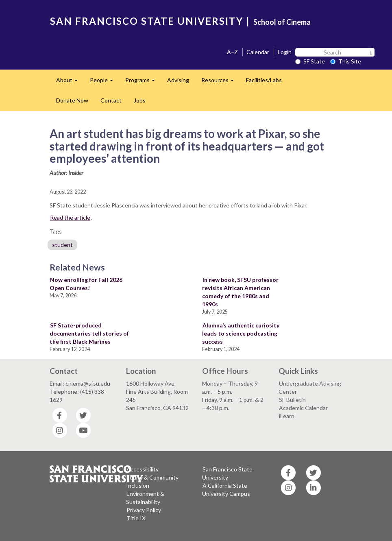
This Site (346, 61)
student (62, 245)
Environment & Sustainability (145, 498)
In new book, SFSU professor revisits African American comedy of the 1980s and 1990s (240, 292)
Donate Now (72, 100)
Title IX (136, 518)
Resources (221, 82)
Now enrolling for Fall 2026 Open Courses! (86, 284)
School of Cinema (282, 22)
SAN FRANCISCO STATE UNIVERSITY (147, 21)
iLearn (287, 416)
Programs (143, 82)
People (105, 82)
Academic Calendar (303, 408)
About (70, 82)
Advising (178, 80)
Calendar (258, 52)
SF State (310, 61)
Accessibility (143, 469)
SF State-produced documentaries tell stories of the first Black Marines (89, 333)
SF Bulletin (292, 400)
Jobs (140, 100)
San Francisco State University (227, 473)
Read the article (70, 217)
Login (285, 52)
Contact (111, 100)
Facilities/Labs (264, 80)
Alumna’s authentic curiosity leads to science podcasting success (241, 333)
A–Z (232, 52)
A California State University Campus (226, 490)
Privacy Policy (144, 510)
